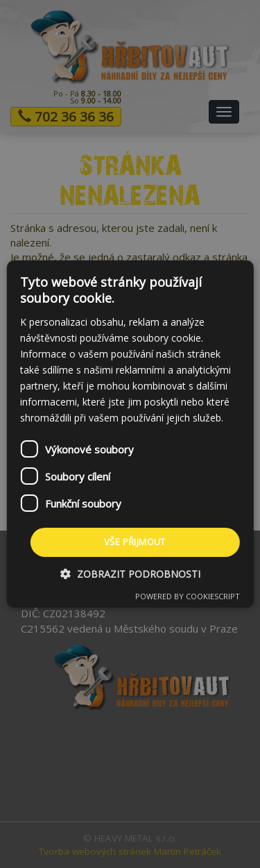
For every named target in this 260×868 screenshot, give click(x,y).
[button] (130, 574)
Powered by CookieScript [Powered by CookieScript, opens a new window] (188, 596)
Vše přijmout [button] (135, 542)
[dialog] (130, 434)
